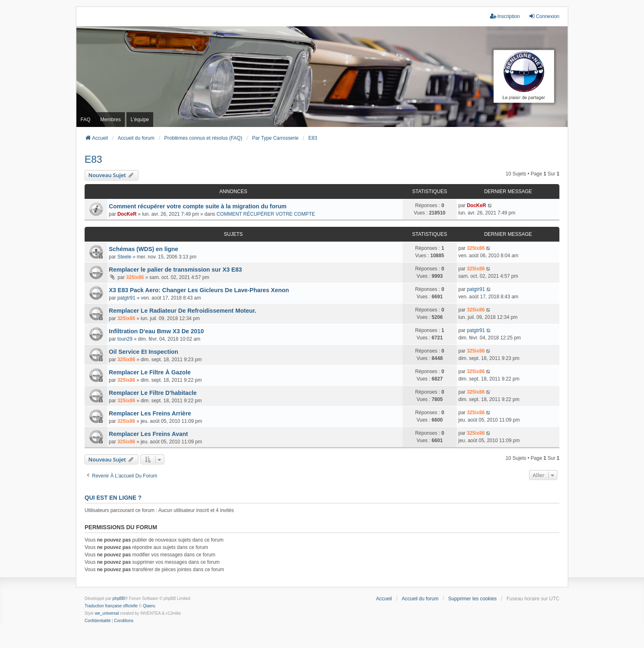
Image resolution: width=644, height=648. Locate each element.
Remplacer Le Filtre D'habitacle (153, 393)
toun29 (125, 339)
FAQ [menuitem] (85, 120)
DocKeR (127, 214)
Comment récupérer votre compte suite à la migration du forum (198, 206)
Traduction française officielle (111, 606)
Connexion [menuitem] (544, 16)
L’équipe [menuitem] (140, 120)
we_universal (107, 613)
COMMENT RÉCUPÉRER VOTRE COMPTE (266, 214)
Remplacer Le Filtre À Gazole (150, 372)
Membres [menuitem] (110, 120)
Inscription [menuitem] (505, 16)
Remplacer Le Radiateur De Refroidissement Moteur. (183, 311)
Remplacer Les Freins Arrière (150, 413)
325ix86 (476, 248)
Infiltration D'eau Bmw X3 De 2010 (156, 331)
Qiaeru (149, 606)
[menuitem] (98, 621)
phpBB (119, 598)
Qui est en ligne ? (113, 498)
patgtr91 (126, 298)
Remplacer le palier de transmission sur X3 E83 (175, 270)
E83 (93, 159)
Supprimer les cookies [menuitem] (472, 599)
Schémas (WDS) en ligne (144, 249)
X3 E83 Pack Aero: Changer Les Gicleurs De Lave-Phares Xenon (199, 290)
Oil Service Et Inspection (144, 352)
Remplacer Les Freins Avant (148, 434)
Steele (124, 257)
